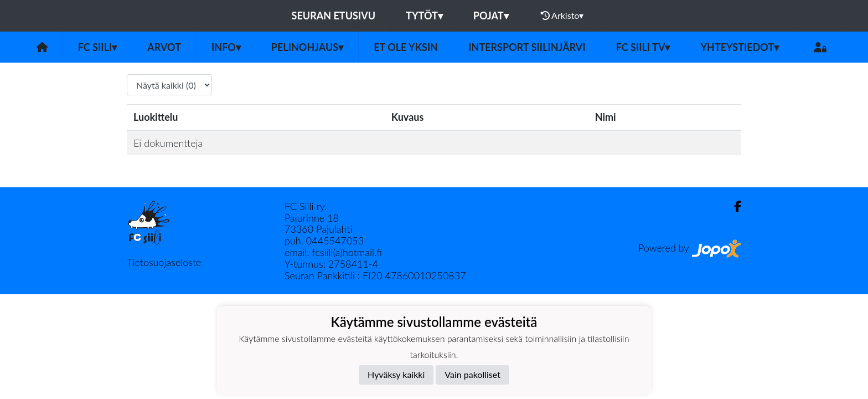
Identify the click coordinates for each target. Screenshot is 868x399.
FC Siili (98, 47)
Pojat (491, 16)
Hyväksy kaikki (396, 374)
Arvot (164, 47)
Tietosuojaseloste (164, 262)
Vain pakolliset (472, 374)
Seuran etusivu (334, 16)
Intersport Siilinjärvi (527, 47)
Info (226, 47)
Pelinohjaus (307, 47)
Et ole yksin (406, 47)
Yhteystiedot (740, 47)
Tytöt (424, 16)
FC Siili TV (643, 47)
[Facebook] (733, 206)
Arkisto (562, 16)
